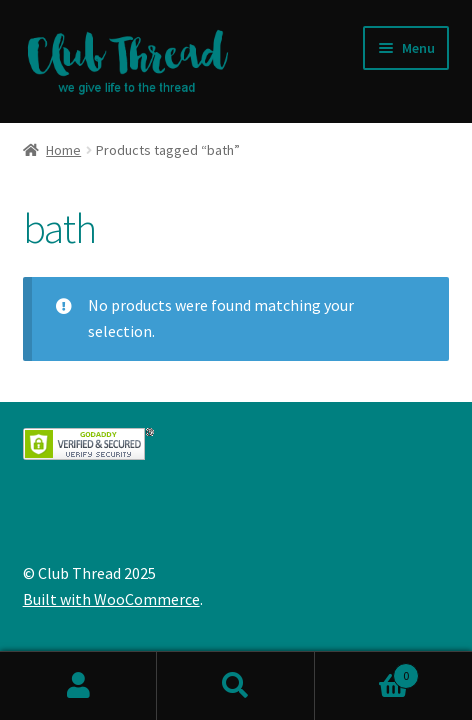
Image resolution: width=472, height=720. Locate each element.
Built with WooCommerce (111, 599)
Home (63, 150)
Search (235, 686)
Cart (367, 671)
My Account (78, 686)
